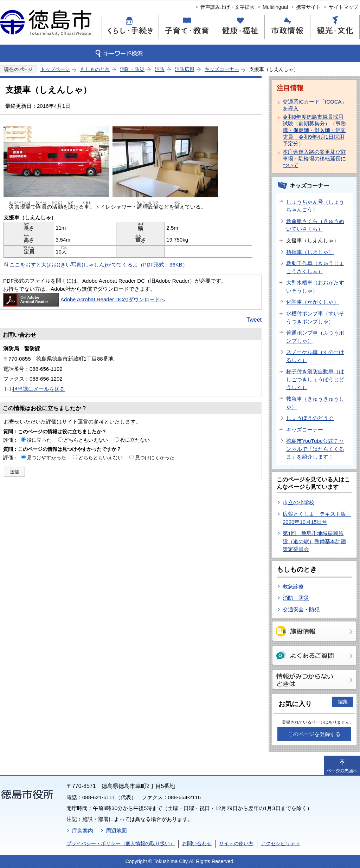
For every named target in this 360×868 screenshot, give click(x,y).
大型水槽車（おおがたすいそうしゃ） (315, 287)
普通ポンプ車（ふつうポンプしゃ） (315, 337)
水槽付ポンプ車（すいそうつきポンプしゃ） (315, 317)
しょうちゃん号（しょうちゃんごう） (315, 206)
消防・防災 (132, 69)
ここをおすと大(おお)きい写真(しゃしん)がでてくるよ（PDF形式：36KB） (99, 265)
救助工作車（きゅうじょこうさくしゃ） (315, 267)
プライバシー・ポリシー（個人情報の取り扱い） (121, 843)
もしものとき (95, 69)
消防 (160, 69)
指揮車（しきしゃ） (310, 252)
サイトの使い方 (236, 843)
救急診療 (293, 587)
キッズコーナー (222, 69)
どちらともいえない (86, 440)
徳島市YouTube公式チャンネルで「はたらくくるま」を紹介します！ (315, 449)
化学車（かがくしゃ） (313, 302)
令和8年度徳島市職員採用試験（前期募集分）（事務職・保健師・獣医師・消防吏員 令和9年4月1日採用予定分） (314, 130)
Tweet (254, 320)
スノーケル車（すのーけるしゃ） (315, 356)
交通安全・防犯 (301, 609)
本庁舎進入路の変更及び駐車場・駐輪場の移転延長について (314, 159)
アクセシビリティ (281, 843)
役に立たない (135, 440)
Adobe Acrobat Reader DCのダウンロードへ (84, 299)
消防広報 (185, 69)
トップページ (55, 69)
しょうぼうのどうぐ (310, 418)
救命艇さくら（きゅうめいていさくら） (315, 225)
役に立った (39, 440)
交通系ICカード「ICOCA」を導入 (315, 105)
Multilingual (275, 7)
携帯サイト (308, 7)
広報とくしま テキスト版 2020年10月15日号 (317, 518)
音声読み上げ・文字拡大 (227, 7)
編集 (343, 702)
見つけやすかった (46, 458)
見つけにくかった (155, 458)
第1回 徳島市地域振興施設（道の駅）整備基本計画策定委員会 (314, 541)
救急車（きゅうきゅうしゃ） (315, 403)
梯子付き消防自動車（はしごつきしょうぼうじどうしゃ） (315, 379)
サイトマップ (343, 7)
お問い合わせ (197, 843)
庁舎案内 (83, 831)
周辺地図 (116, 831)
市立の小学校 (298, 502)
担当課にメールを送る (39, 389)
